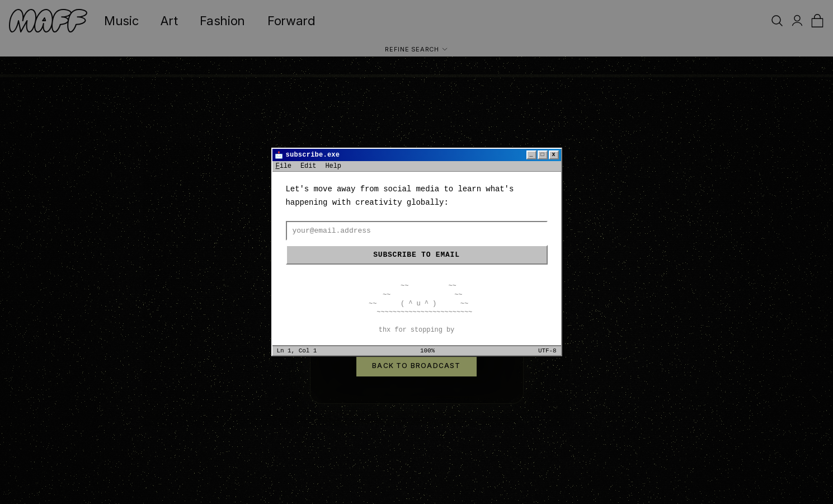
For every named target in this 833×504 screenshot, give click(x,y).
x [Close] (553, 155)
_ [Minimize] (531, 155)
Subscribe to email (416, 255)
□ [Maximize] (542, 155)
